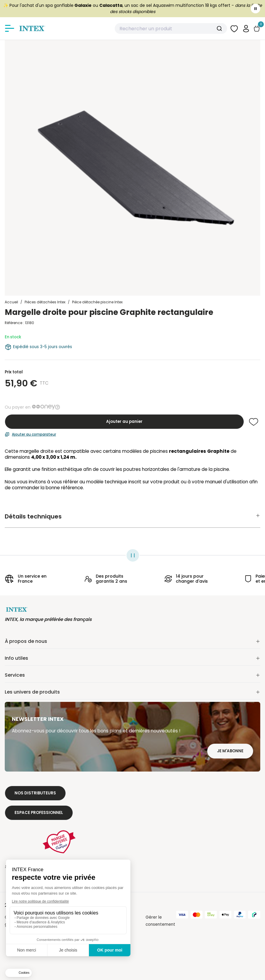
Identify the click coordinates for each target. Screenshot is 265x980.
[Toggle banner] (256, 9)
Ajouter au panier (124, 422)
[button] (246, 28)
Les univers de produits (132, 692)
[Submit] (220, 28)
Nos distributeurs (35, 793)
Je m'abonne (230, 751)
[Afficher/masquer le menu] (9, 28)
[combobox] (171, 28)
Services (132, 675)
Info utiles (132, 658)
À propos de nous (132, 641)
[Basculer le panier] (257, 29)
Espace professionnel (39, 813)
